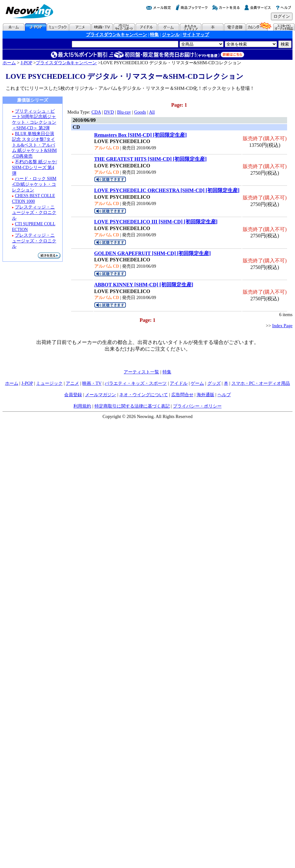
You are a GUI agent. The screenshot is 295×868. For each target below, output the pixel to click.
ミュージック (49, 383)
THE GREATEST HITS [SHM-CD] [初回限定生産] (151, 159)
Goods (140, 112)
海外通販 (206, 395)
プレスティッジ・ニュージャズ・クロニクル (34, 213)
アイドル (179, 383)
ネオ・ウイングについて (144, 395)
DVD (109, 112)
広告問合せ (182, 395)
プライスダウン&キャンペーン (117, 35)
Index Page (282, 326)
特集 (154, 35)
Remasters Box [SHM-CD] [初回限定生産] (141, 135)
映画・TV (92, 383)
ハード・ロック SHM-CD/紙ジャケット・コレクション (34, 184)
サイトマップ (196, 35)
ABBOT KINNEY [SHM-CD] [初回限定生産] (144, 285)
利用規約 (82, 406)
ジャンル (171, 35)
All (152, 112)
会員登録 (73, 395)
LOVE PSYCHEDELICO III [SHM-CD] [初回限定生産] (156, 222)
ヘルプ (224, 395)
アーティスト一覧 (141, 372)
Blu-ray (124, 112)
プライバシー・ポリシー (197, 406)
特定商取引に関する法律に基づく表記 (132, 406)
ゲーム (197, 383)
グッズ (214, 383)
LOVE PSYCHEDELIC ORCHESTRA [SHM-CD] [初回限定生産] (167, 190)
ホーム (9, 63)
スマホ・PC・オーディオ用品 (261, 383)
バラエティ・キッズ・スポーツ (136, 383)
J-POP (26, 63)
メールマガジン (101, 395)
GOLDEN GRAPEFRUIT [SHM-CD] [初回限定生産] (153, 253)
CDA (96, 112)
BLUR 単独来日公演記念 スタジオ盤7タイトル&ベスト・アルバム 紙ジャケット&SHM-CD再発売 (34, 145)
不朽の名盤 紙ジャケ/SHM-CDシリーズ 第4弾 (35, 168)
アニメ (72, 383)
